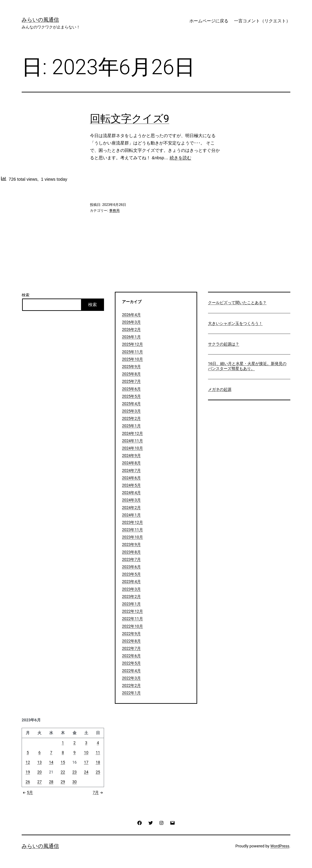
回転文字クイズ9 (130, 119)
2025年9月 (131, 367)
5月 (27, 792)
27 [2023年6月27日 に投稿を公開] (39, 782)
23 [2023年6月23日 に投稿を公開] (75, 772)
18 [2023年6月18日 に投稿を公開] (98, 762)
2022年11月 (132, 619)
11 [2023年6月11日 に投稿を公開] (98, 752)
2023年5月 (131, 574)
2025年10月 (132, 359)
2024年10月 (132, 448)
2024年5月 (131, 485)
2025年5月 (131, 396)
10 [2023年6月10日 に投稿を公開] (86, 752)
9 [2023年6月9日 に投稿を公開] (75, 752)
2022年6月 (131, 656)
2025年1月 (131, 426)
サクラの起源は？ (224, 344)
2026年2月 (131, 329)
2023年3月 (131, 589)
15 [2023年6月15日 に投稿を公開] (63, 762)
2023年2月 (131, 596)
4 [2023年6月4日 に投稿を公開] (98, 743)
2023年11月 (132, 530)
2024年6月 (131, 478)
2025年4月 (131, 404)
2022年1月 (131, 693)
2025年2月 (131, 418)
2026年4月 (131, 315)
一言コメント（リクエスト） (262, 21)
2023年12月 (132, 522)
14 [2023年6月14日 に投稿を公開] (51, 762)
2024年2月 (131, 508)
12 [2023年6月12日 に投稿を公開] (28, 762)
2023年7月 (131, 559)
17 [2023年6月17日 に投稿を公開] (86, 762)
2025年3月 (131, 411)
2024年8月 (131, 463)
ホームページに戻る (209, 21)
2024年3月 (131, 500)
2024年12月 (132, 433)
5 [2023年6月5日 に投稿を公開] (28, 752)
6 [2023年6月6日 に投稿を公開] (39, 752)
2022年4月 (131, 671)
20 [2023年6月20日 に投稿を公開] (39, 772)
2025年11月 (132, 352)
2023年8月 (131, 552)
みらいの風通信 (40, 20)
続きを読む (180, 158)
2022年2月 (131, 685)
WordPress (280, 846)
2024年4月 (131, 493)
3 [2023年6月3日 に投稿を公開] (86, 743)
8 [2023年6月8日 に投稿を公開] (63, 752)
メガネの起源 (220, 389)
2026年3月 (131, 322)
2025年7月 (131, 381)
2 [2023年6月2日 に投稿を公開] (75, 743)
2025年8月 (131, 374)
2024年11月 (132, 441)
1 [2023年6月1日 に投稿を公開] (63, 743)
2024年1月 (131, 515)
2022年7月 (131, 648)
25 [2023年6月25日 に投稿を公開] (98, 772)
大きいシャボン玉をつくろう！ (235, 323)
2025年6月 (131, 389)
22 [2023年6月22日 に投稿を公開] (63, 772)
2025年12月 (132, 344)
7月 (98, 792)
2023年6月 (131, 567)
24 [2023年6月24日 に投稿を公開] (86, 772)
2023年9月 (131, 544)
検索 (26, 295)
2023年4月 (131, 582)
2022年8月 (131, 641)
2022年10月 (132, 626)
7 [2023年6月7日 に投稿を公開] (51, 752)
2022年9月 (131, 634)
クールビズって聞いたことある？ (237, 303)
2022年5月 (131, 663)
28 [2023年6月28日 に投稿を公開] (51, 782)
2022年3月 (131, 678)
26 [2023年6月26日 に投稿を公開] (28, 782)
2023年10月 (132, 537)
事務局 (114, 211)
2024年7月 (131, 470)
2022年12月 (132, 611)
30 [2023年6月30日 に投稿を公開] (75, 782)
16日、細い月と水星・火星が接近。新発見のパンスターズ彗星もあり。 (247, 366)
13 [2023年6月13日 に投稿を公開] (39, 762)
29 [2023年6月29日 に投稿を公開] (63, 782)
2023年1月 (131, 604)
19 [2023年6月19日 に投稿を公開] (28, 772)
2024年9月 (131, 455)
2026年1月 (131, 337)
